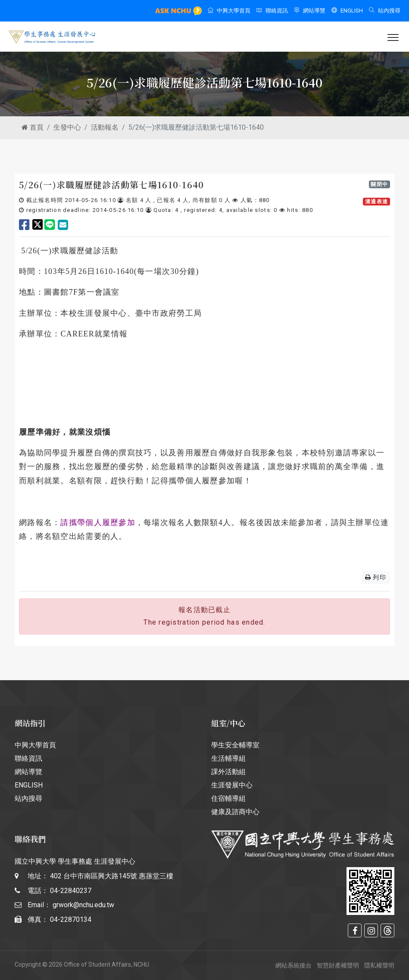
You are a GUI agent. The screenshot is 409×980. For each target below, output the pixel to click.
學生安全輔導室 (235, 745)
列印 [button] (376, 577)
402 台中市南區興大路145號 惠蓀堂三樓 (112, 876)
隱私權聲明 (379, 965)
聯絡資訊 (272, 11)
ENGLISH (347, 11)
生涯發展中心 (232, 785)
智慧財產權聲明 (338, 965)
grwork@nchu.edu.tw (83, 905)
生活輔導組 (228, 758)
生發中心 (67, 127)
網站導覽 (310, 11)
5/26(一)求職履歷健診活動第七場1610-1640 (112, 185)
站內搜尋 (385, 11)
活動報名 (105, 127)
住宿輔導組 (228, 798)
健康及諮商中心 (235, 812)
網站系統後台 (293, 965)
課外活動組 (228, 772)
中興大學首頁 (229, 11)
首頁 (33, 127)
